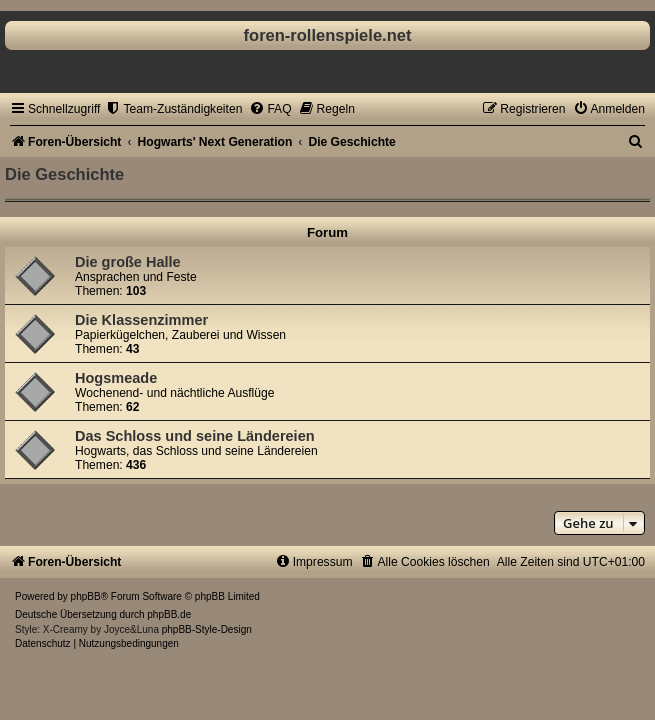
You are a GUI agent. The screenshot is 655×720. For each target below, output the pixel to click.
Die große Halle (128, 262)
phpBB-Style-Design (207, 629)
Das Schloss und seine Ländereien (195, 436)
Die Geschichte (64, 174)
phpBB (86, 596)
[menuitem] (173, 109)
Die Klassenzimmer (141, 320)
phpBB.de (169, 614)
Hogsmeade (116, 378)
